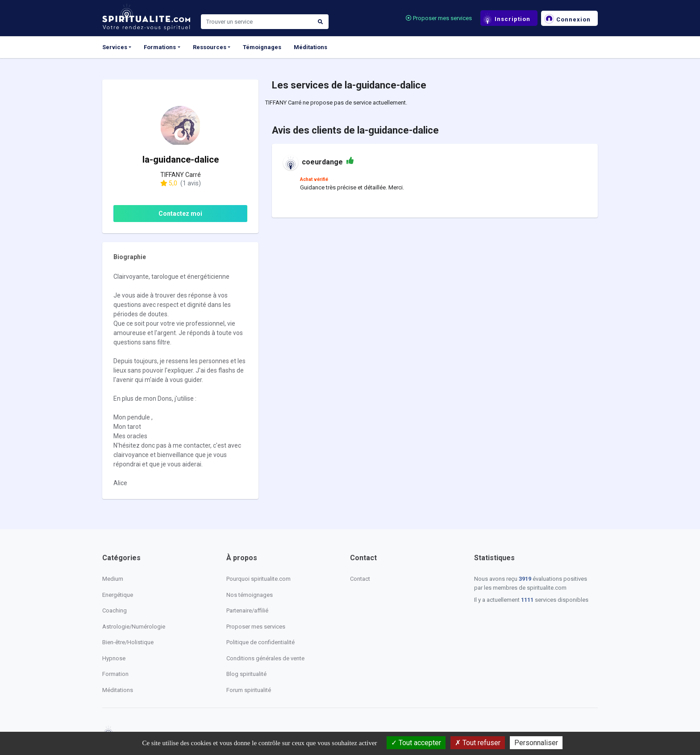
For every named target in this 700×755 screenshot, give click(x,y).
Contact (360, 579)
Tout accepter (416, 743)
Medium (113, 579)
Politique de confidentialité (260, 642)
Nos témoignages (250, 595)
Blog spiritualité (246, 674)
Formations (160, 47)
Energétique (118, 595)
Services (115, 47)
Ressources (210, 47)
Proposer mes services (439, 18)
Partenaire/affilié (247, 610)
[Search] (257, 22)
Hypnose (114, 658)
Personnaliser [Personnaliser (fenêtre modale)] (536, 743)
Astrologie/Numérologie (134, 627)
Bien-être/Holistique (128, 642)
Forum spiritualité (249, 690)
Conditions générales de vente (265, 658)
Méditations (310, 47)
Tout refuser (478, 743)
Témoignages (262, 47)
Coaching (115, 610)
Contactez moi (180, 214)
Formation (115, 674)
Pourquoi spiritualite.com (258, 579)
